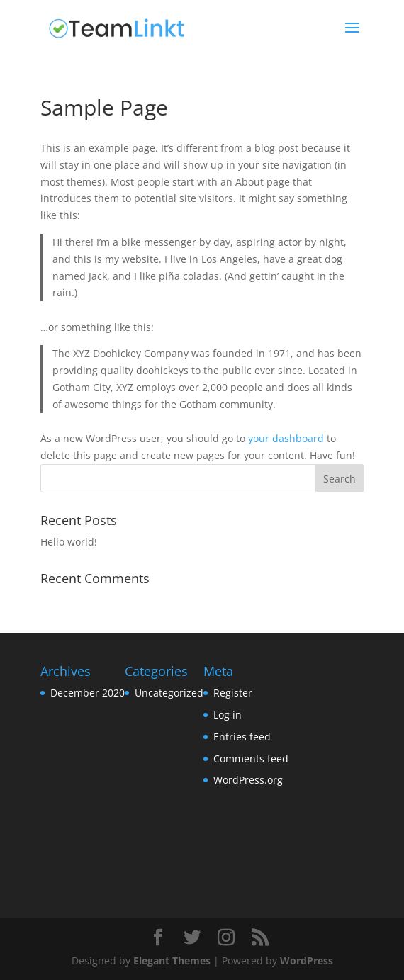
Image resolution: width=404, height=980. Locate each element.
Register (233, 693)
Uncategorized (169, 693)
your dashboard (286, 438)
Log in (228, 715)
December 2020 (88, 693)
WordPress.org (248, 780)
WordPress (307, 961)
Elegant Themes (172, 961)
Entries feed (242, 737)
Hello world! (69, 542)
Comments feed (251, 759)
